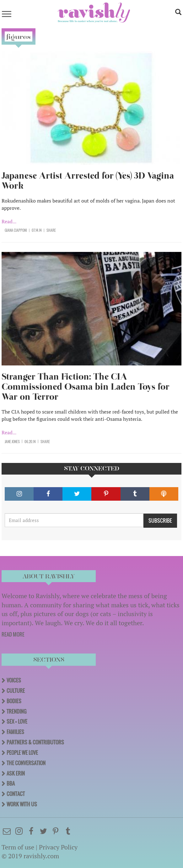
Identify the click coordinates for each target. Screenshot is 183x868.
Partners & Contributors (35, 742)
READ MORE (13, 634)
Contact (16, 794)
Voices (14, 680)
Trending (16, 711)
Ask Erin (16, 773)
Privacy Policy (58, 847)
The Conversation (26, 763)
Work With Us (22, 804)
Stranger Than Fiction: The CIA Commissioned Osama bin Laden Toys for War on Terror (86, 387)
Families (15, 732)
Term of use (18, 847)
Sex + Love (17, 721)
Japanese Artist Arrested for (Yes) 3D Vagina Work (88, 181)
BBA (11, 783)
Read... (9, 221)
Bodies (14, 701)
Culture (16, 691)
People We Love (22, 753)
